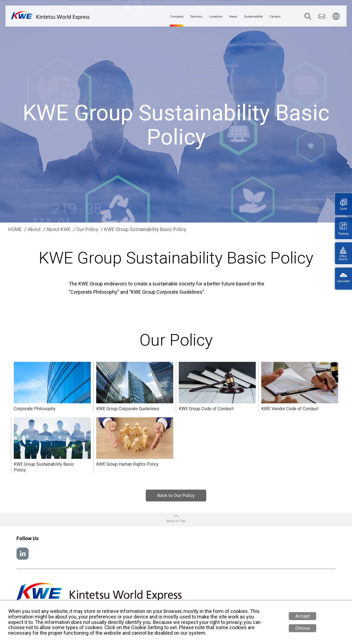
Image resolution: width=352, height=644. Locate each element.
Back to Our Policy (176, 496)
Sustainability (246, 17)
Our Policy (87, 229)
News (220, 17)
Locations (198, 17)
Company (149, 17)
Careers (273, 17)
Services (173, 17)
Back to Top (176, 521)
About (34, 229)
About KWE (59, 229)
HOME (15, 229)
